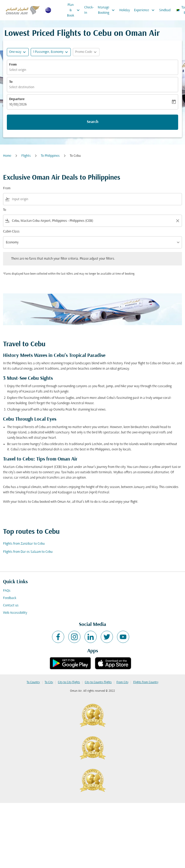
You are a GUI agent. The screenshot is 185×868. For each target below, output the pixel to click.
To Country (33, 682)
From (13, 65)
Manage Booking (107, 10)
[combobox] (96, 199)
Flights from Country (146, 682)
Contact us (11, 605)
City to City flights (69, 682)
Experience (146, 10)
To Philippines (50, 156)
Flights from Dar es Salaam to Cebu (28, 552)
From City (122, 682)
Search (93, 122)
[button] (51, 52)
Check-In (89, 10)
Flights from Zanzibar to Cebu (24, 544)
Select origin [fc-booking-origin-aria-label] (18, 70)
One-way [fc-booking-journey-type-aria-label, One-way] (15, 52)
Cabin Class (11, 232)
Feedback (10, 598)
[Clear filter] (177, 221)
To (11, 82)
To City (49, 682)
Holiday (125, 10)
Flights (26, 156)
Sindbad (165, 10)
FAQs (7, 591)
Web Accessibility (15, 613)
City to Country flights (98, 682)
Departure (17, 99)
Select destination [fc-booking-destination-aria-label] (22, 87)
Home (7, 156)
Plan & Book (75, 10)
